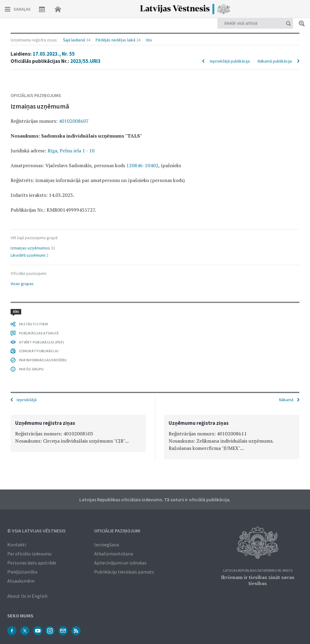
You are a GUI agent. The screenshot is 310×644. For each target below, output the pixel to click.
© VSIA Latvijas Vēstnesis (36, 531)
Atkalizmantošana (114, 554)
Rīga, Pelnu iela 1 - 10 (71, 151)
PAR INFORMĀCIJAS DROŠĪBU (43, 360)
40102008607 (74, 121)
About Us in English (27, 596)
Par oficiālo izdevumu (29, 554)
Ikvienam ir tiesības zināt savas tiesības (258, 580)
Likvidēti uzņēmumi (28, 255)
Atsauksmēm (21, 581)
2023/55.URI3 (85, 61)
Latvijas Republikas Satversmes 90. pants (258, 571)
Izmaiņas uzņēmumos (30, 248)
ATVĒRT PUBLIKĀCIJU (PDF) (41, 342)
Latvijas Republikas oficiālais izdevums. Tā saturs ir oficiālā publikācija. (155, 499)
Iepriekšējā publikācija (230, 61)
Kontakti (17, 545)
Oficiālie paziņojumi (117, 531)
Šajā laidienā (74, 40)
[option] (78, 433)
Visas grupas (22, 284)
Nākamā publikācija (275, 61)
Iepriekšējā (27, 400)
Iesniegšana (107, 545)
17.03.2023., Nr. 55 (54, 54)
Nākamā (286, 400)
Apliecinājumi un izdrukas (120, 563)
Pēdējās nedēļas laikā (115, 40)
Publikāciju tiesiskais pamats (124, 572)
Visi (149, 40)
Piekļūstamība (22, 572)
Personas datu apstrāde (32, 563)
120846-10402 (142, 165)
